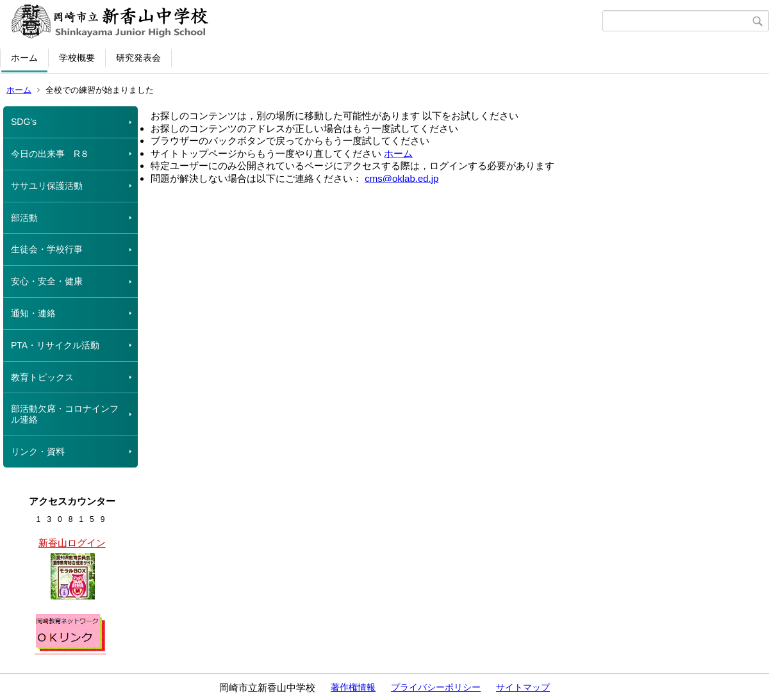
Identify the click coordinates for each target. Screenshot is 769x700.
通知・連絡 (33, 313)
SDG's (24, 122)
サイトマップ (523, 687)
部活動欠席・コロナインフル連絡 (65, 414)
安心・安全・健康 (47, 281)
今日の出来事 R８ (50, 154)
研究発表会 (138, 58)
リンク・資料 (38, 452)
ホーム (24, 58)
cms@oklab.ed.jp (401, 178)
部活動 (24, 218)
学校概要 (77, 58)
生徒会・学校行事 (47, 249)
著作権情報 (353, 687)
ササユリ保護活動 (47, 186)
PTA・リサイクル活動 (55, 345)
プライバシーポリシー (436, 687)
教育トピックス (42, 377)
